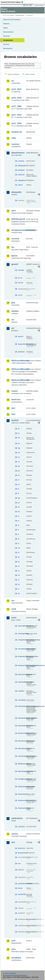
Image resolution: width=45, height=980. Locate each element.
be (19, 443)
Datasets (6, 24)
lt (18, 534)
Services (6, 44)
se (19, 575)
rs (19, 571)
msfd (14, 609)
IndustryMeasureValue (22, 682)
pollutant (21, 352)
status (20, 185)
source (21, 283)
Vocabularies (8, 40)
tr (19, 589)
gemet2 (15, 264)
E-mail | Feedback (10, 973)
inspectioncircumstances (22, 344)
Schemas (6, 36)
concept (21, 270)
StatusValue (22, 794)
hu (19, 512)
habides (15, 311)
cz (19, 462)
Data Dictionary (20, 15)
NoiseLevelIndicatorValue (22, 733)
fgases (14, 256)
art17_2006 (16, 106)
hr (19, 507)
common (15, 144)
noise (14, 618)
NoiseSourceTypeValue (22, 741)
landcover (16, 400)
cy (19, 457)
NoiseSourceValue (22, 748)
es (19, 484)
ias (13, 320)
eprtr (14, 211)
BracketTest (22, 853)
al (19, 429)
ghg (13, 303)
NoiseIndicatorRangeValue (22, 718)
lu (19, 539)
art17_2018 (16, 123)
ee (19, 475)
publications (17, 818)
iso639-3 (21, 691)
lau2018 (15, 420)
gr (19, 503)
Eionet (12, 15)
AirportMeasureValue (22, 626)
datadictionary (18, 153)
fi (18, 489)
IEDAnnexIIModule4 (19, 380)
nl (19, 552)
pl (19, 557)
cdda (14, 138)
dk (19, 471)
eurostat (15, 239)
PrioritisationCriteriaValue (22, 756)
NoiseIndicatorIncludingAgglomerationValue (22, 706)
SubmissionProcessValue (22, 800)
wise (13, 949)
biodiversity (17, 132)
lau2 (13, 414)
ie (19, 516)
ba (19, 438)
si (19, 580)
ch (19, 453)
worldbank (16, 958)
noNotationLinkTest (22, 884)
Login (27, 5)
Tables (5, 28)
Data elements (8, 32)
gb (19, 498)
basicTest (21, 848)
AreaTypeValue (22, 634)
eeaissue (21, 175)
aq (13, 81)
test (13, 842)
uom (13, 941)
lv (19, 543)
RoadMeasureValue (22, 779)
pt (19, 562)
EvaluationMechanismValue (22, 656)
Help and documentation (12, 20)
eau (19, 863)
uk (19, 593)
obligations (22, 180)
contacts (21, 161)
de (19, 466)
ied (13, 328)
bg (19, 448)
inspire (15, 391)
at (19, 433)
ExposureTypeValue (22, 674)
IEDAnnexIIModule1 (19, 361)
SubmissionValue (22, 808)
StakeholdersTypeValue (22, 787)
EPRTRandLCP (18, 219)
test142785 (22, 894)
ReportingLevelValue (22, 771)
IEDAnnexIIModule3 (19, 369)
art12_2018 (16, 98)
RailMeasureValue (22, 764)
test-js (20, 888)
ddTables (21, 170)
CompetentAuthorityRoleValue (22, 640)
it (18, 525)
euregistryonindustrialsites (19, 230)
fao (13, 247)
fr (19, 493)
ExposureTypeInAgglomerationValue (22, 665)
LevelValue (22, 700)
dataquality (16, 192)
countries (21, 827)
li (18, 530)
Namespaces (8, 48)
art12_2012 (16, 89)
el (19, 480)
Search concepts (30, 74)
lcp (13, 601)
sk (19, 584)
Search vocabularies (14, 74)
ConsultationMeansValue (22, 649)
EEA (13, 2)
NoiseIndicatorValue (22, 726)
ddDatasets (22, 166)
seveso (15, 834)
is (19, 521)
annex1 (21, 336)
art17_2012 (16, 115)
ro (19, 566)
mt (19, 548)
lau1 (13, 408)
